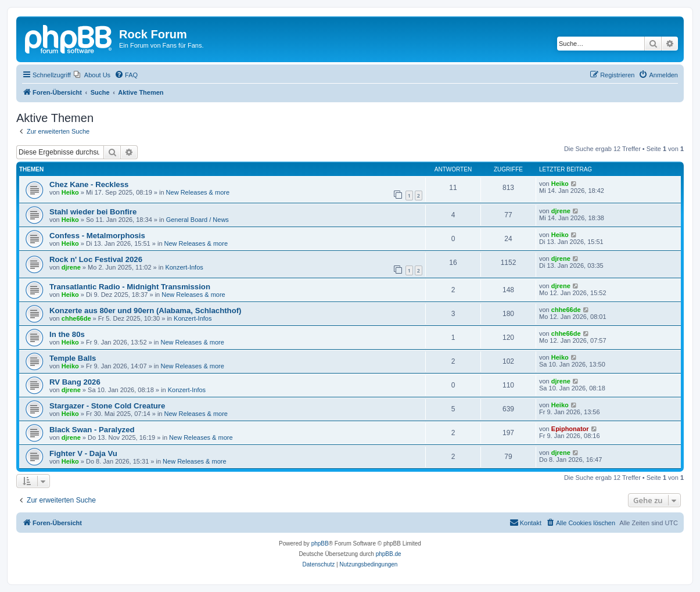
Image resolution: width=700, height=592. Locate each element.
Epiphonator (570, 429)
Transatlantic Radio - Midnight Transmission (130, 287)
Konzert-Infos (184, 267)
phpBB (320, 543)
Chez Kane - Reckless (89, 184)
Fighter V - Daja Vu (83, 453)
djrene (561, 211)
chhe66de (76, 318)
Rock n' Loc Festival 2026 (96, 259)
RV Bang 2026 (75, 382)
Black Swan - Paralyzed (92, 430)
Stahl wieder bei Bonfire (93, 212)
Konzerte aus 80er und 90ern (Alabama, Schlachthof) (146, 311)
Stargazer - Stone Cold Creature (107, 406)
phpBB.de (389, 554)
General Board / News (198, 220)
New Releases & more (198, 192)
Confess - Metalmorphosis (97, 236)
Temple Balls (73, 358)
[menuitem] (92, 75)
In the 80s (67, 334)
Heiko (70, 192)
